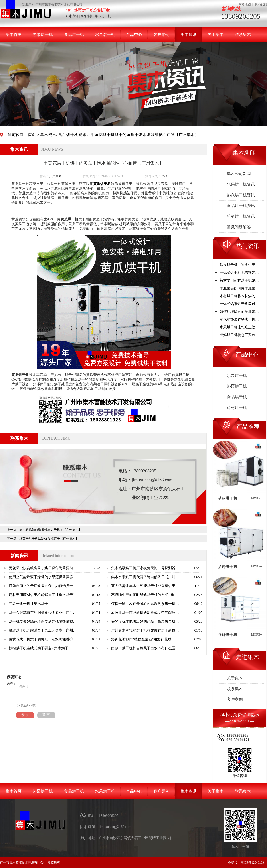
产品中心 (134, 35)
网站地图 (245, 4)
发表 (25, 715)
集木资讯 (188, 35)
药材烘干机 (237, 408)
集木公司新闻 (239, 174)
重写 (46, 715)
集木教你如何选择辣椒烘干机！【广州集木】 (51, 530)
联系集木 (243, 35)
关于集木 (216, 35)
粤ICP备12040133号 (254, 863)
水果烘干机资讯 (241, 184)
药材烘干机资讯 (241, 216)
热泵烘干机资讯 (241, 195)
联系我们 (261, 4)
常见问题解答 (239, 227)
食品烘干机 (74, 35)
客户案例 (161, 35)
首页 (32, 135)
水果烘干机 (105, 35)
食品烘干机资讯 (72, 135)
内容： (12, 684)
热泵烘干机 (43, 35)
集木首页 (14, 35)
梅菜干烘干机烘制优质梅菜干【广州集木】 (49, 539)
